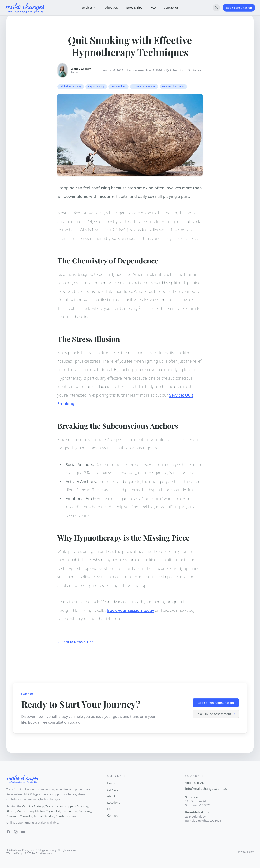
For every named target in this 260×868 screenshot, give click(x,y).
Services (90, 8)
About (111, 796)
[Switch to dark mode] (216, 8)
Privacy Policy (246, 852)
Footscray (85, 811)
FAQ (153, 7)
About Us (112, 7)
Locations (114, 802)
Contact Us (171, 7)
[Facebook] (8, 832)
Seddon (49, 816)
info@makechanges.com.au (206, 789)
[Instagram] (16, 832)
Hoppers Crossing (76, 806)
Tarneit (38, 816)
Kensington (69, 811)
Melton (40, 811)
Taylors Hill (53, 811)
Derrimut (12, 816)
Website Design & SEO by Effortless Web (29, 853)
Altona (11, 811)
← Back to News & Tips (75, 647)
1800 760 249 (195, 783)
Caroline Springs (33, 806)
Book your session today (131, 613)
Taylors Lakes (54, 806)
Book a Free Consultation (216, 703)
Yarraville (26, 816)
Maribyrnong (25, 811)
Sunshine (62, 816)
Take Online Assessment (216, 714)
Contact (112, 815)
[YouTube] (23, 832)
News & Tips (134, 7)
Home (111, 783)
